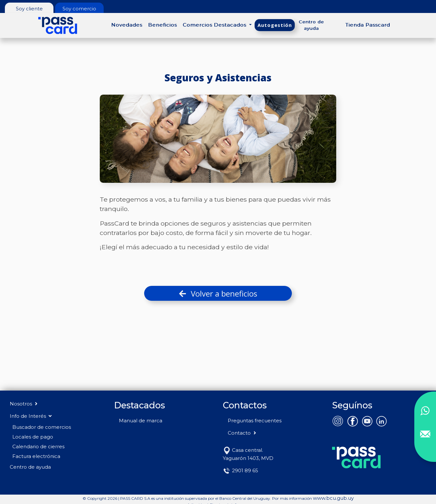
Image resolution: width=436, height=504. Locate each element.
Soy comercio (79, 9)
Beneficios (162, 25)
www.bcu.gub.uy (333, 498)
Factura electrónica (36, 456)
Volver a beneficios (218, 293)
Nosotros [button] (24, 404)
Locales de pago (33, 437)
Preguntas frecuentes (255, 421)
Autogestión (275, 25)
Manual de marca (141, 421)
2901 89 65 (241, 470)
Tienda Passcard (368, 25)
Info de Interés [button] (31, 416)
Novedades (127, 25)
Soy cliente (29, 9)
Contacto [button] (242, 433)
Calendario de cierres (38, 446)
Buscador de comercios (42, 427)
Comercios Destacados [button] (215, 25)
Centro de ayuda (311, 25)
